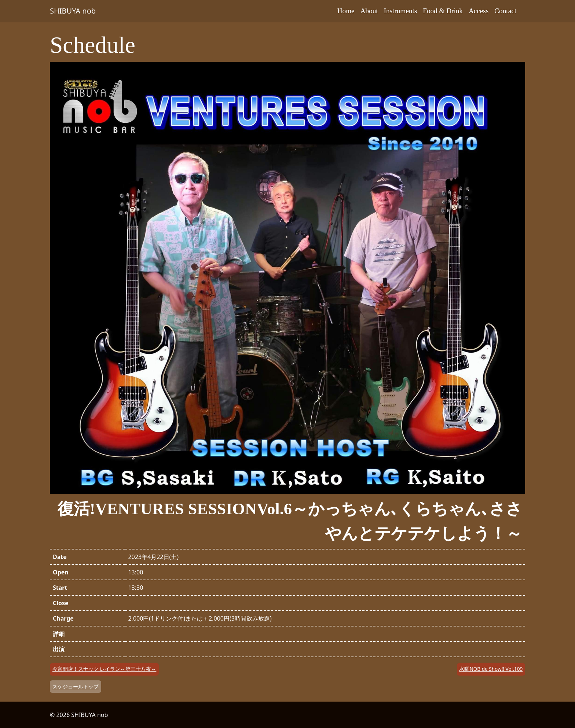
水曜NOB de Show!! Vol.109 (491, 669)
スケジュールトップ (76, 686)
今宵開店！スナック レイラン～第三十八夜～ (105, 669)
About (369, 11)
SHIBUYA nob (73, 11)
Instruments (401, 11)
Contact (505, 11)
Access (479, 11)
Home (346, 11)
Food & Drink (443, 11)
